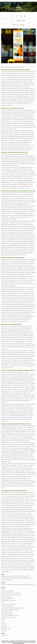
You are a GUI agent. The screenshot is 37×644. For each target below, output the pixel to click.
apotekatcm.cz (20, 67)
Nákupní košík (21, 16)
